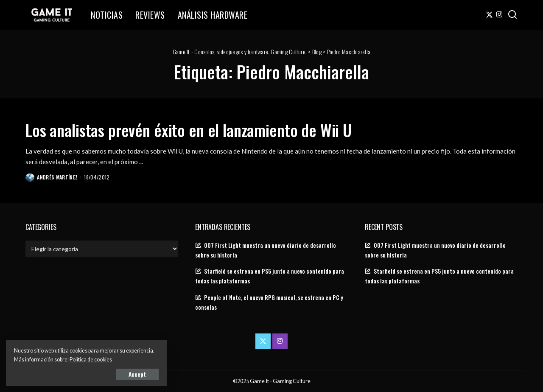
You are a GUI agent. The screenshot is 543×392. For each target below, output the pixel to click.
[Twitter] (489, 15)
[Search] (512, 15)
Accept (104, 374)
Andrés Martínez (58, 177)
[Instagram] (500, 15)
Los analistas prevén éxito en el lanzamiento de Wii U (199, 129)
